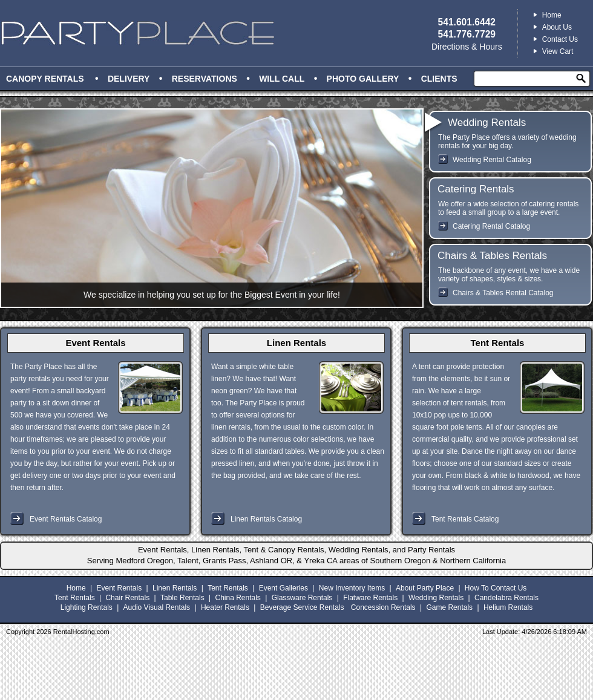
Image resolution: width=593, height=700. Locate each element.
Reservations (205, 79)
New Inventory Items (352, 588)
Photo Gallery (363, 79)
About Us (557, 27)
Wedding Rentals (487, 123)
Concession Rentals (383, 607)
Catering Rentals (476, 189)
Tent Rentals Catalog (465, 519)
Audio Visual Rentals (157, 607)
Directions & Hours (467, 47)
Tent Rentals (498, 343)
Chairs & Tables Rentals (492, 256)
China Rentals (238, 598)
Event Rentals (95, 343)
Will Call (282, 79)
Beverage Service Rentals (302, 607)
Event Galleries (283, 588)
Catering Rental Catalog (491, 226)
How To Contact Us (496, 588)
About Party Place (425, 588)
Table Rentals (182, 598)
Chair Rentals (127, 598)
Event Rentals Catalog (66, 519)
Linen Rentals (296, 343)
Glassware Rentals (302, 598)
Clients (439, 79)
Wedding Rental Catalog (492, 160)
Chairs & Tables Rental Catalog (503, 293)
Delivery (129, 79)
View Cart (558, 51)
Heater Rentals (225, 607)
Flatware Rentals (370, 598)
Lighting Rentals (87, 607)
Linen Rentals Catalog (266, 519)
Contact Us (560, 39)
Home (552, 15)
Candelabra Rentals (506, 598)
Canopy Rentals (45, 79)
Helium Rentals (508, 607)
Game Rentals (449, 607)
